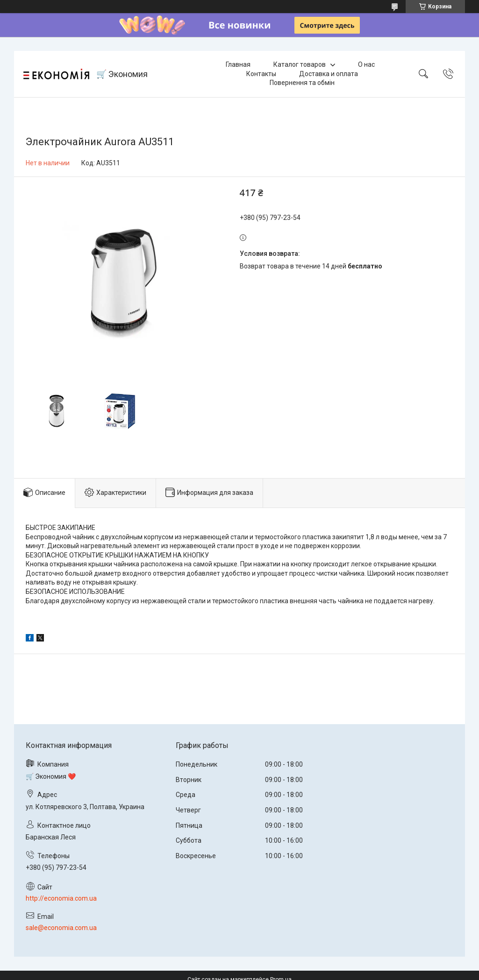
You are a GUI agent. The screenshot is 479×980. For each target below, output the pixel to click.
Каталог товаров (300, 64)
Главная (238, 64)
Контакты (261, 74)
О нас (366, 64)
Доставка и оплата (329, 74)
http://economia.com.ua (61, 898)
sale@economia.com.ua (61, 928)
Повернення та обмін (302, 83)
